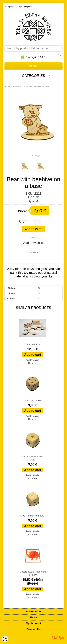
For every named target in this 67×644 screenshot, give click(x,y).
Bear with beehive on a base (37, 86)
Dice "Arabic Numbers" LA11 (33, 458)
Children (17, 86)
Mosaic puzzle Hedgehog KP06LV (33, 573)
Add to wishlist (33, 243)
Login (20, 7)
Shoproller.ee (58, 638)
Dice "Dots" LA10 (33, 400)
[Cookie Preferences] (5, 639)
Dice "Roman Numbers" (33, 516)
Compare (33, 252)
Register (28, 7)
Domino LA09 (33, 344)
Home (7, 86)
